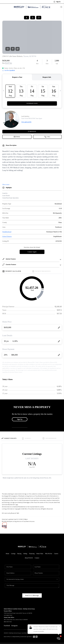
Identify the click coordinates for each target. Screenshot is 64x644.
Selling (25, 554)
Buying (19, 554)
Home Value (40, 554)
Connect (37, 558)
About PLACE (29, 558)
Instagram (14, 626)
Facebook (7, 626)
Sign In (57, 2)
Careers (56, 554)
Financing (32, 554)
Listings (13, 554)
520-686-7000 (8, 615)
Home (7, 554)
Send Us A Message (32, 595)
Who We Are (49, 554)
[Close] (60, 626)
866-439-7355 (8, 622)
